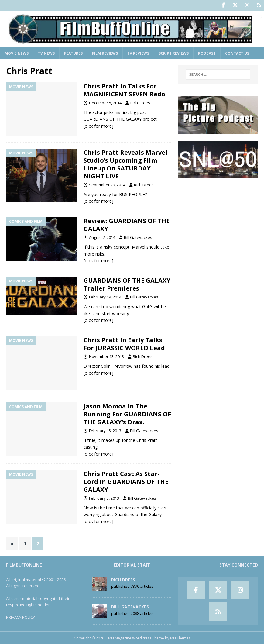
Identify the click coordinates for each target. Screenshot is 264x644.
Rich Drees (140, 103)
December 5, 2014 (105, 103)
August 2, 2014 (102, 237)
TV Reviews (138, 53)
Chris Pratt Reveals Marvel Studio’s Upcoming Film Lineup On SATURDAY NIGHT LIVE (125, 164)
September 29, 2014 (107, 185)
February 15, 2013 (105, 431)
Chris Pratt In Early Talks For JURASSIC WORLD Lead (124, 344)
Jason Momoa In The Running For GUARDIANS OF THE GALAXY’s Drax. (127, 414)
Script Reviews (174, 53)
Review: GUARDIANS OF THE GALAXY (127, 225)
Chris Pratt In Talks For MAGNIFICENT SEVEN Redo (124, 90)
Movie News (17, 53)
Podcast (207, 53)
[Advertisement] (218, 223)
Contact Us (237, 53)
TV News (46, 53)
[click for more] (98, 126)
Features (73, 53)
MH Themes (180, 638)
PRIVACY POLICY (21, 617)
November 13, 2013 (106, 356)
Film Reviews (105, 53)
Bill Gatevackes (138, 237)
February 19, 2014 (105, 297)
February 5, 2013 (104, 498)
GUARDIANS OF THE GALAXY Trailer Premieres (127, 284)
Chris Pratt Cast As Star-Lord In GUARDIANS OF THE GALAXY (126, 482)
